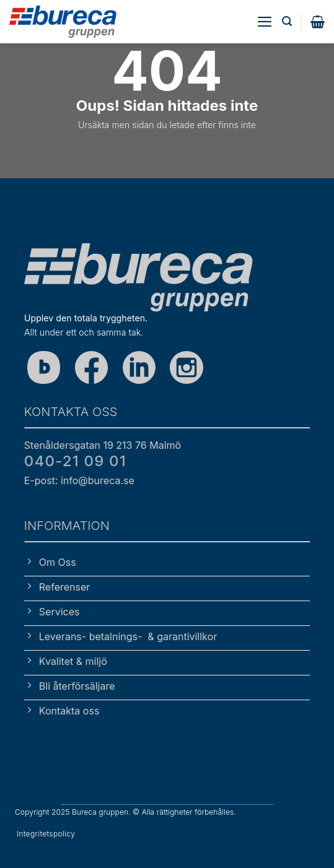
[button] (265, 22)
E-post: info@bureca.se (79, 480)
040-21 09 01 (75, 461)
